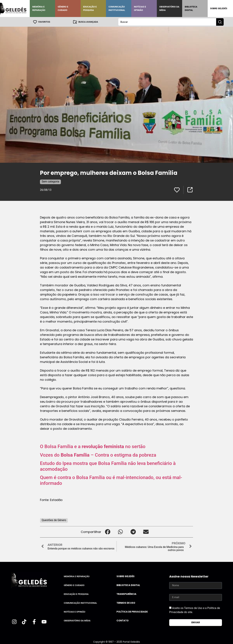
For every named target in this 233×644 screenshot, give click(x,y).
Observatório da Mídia (169, 8)
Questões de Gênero (54, 520)
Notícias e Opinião (140, 8)
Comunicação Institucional (117, 8)
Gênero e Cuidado (63, 8)
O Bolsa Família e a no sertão (93, 446)
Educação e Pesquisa (90, 8)
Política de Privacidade (132, 612)
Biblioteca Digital (191, 8)
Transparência (126, 594)
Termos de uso (126, 603)
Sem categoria (50, 181)
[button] (108, 532)
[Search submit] (220, 22)
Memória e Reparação (39, 8)
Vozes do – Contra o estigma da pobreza (98, 455)
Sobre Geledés (219, 8)
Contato (123, 620)
